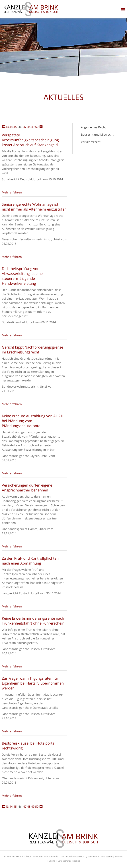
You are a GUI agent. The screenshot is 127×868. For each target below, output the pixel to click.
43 (7, 127)
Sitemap (119, 856)
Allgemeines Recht (93, 127)
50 (37, 127)
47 (25, 127)
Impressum (107, 856)
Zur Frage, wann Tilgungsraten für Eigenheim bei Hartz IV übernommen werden (33, 683)
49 (33, 127)
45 (15, 127)
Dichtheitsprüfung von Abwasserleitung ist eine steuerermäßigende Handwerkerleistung (22, 276)
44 (11, 127)
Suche (52, 861)
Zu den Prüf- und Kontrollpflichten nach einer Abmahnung (30, 561)
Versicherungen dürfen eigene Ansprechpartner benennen (27, 488)
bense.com (93, 856)
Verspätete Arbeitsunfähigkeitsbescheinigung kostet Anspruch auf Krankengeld (30, 140)
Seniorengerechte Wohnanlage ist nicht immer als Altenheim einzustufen (34, 207)
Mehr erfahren (12, 192)
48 (29, 127)
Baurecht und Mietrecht (97, 135)
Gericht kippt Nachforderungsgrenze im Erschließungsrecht (32, 350)
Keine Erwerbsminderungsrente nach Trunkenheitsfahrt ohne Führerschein (33, 621)
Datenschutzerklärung (69, 861)
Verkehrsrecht (91, 142)
